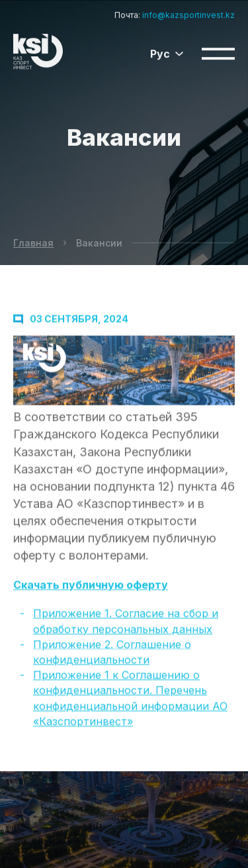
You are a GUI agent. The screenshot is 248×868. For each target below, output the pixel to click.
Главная (33, 243)
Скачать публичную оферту (91, 588)
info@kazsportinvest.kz (188, 13)
